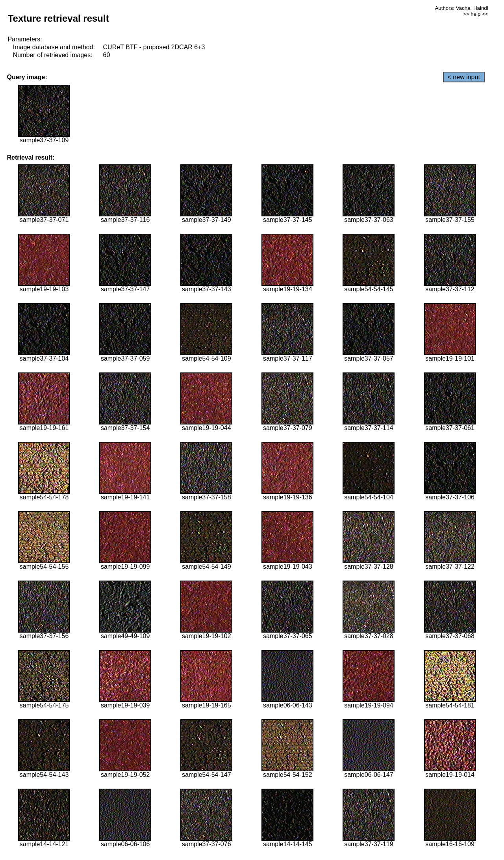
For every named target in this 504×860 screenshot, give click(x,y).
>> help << (476, 14)
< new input (464, 77)
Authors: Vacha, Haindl (461, 8)
